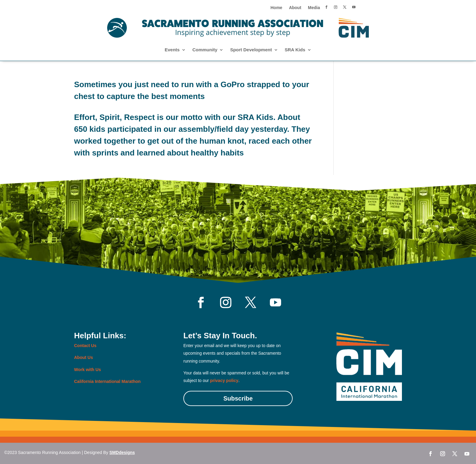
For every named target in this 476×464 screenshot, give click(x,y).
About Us (83, 357)
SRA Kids (295, 50)
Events (172, 50)
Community (205, 50)
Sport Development (251, 50)
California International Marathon (107, 381)
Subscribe (238, 398)
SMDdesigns (122, 452)
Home (276, 8)
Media (314, 8)
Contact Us (85, 346)
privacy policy (224, 380)
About (295, 8)
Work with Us (87, 370)
